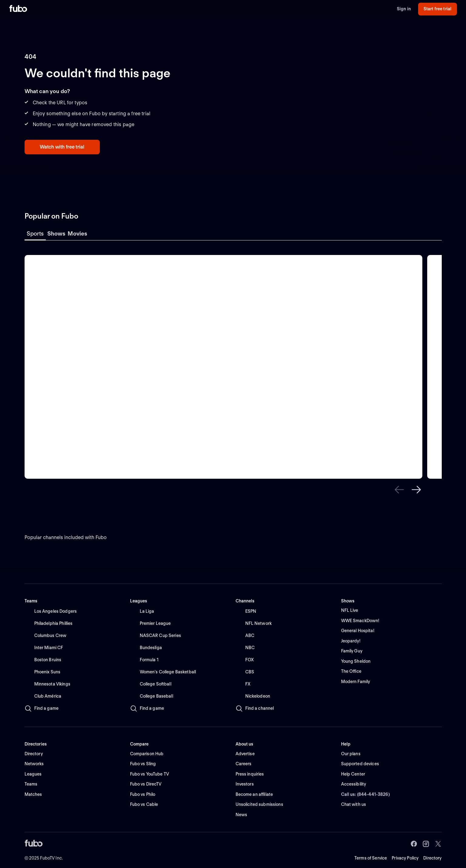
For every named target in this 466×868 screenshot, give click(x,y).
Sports (35, 233)
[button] (399, 490)
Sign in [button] (404, 9)
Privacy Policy (405, 858)
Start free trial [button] (438, 9)
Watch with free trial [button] (62, 147)
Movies (77, 233)
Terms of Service (371, 858)
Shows (56, 233)
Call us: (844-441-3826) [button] (365, 794)
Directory (432, 858)
